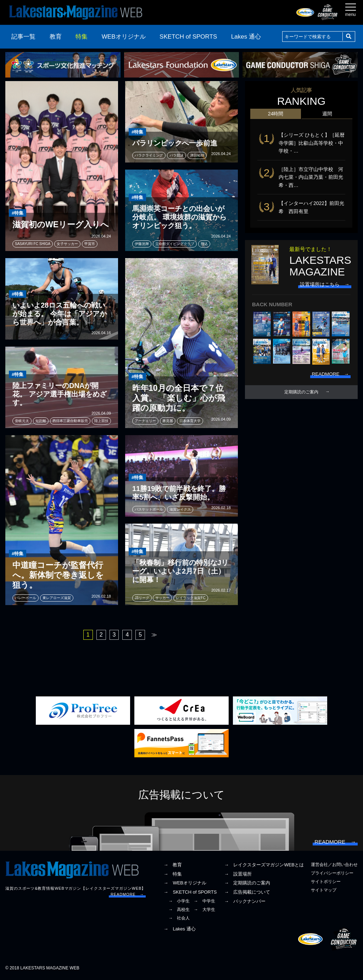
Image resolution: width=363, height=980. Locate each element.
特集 (82, 37)
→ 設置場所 (238, 875)
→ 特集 (173, 875)
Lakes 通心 (246, 37)
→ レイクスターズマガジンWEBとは (264, 866)
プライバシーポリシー (332, 874)
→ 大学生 (205, 911)
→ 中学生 (205, 902)
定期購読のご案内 (301, 393)
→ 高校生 (179, 911)
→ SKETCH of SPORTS (190, 893)
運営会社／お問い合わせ (334, 866)
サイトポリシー (326, 883)
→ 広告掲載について (247, 893)
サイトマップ (324, 891)
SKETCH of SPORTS (188, 37)
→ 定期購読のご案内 (247, 884)
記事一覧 (23, 37)
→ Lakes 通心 (179, 930)
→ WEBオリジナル (185, 884)
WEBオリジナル (124, 37)
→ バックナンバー (245, 902)
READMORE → (127, 896)
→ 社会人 (179, 919)
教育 (56, 37)
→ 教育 (173, 866)
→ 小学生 (179, 902)
